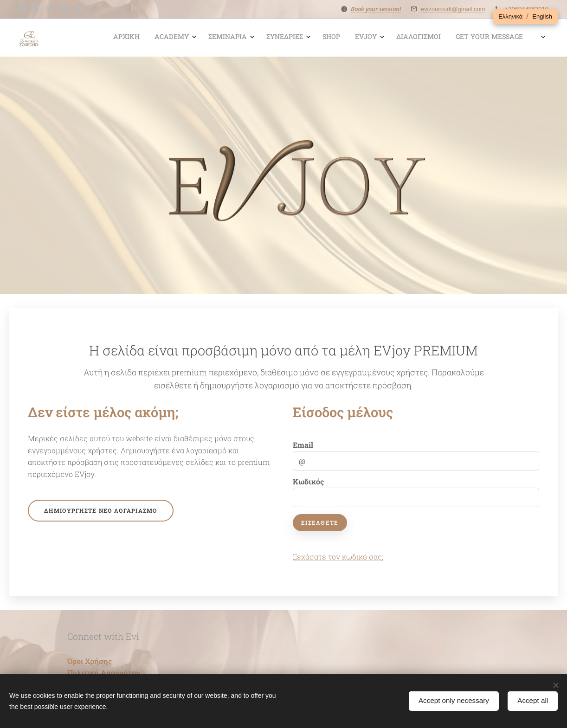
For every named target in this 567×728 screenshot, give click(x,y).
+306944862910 (527, 9)
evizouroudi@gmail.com (453, 9)
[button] (510, 17)
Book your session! (376, 9)
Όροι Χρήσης (90, 661)
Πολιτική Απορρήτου (104, 673)
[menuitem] (320, 38)
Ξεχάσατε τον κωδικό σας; (338, 557)
